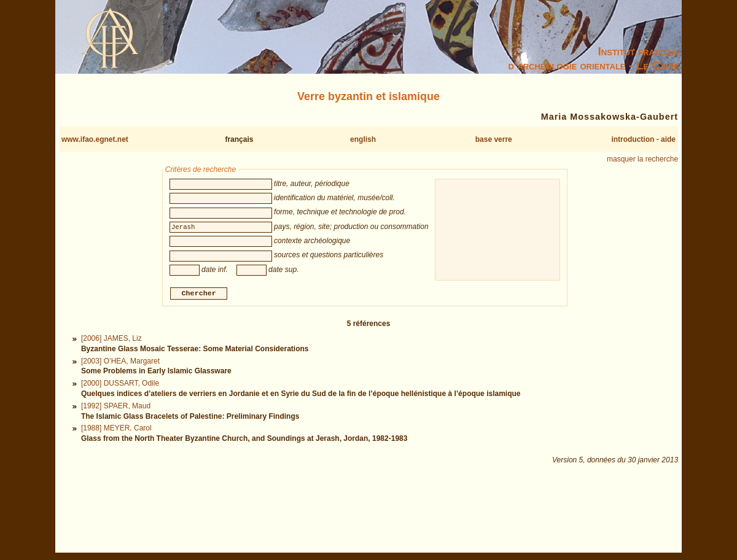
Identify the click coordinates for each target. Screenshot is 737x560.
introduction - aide (643, 139)
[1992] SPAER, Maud (116, 407)
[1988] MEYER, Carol (116, 430)
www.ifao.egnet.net (95, 139)
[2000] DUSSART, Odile (120, 385)
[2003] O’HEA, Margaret (120, 362)
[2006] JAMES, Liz (111, 340)
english (363, 139)
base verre (494, 139)
